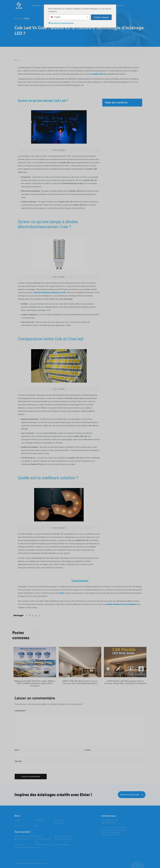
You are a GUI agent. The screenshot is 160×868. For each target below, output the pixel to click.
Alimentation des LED (23, 839)
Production (19, 826)
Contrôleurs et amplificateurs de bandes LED (24, 847)
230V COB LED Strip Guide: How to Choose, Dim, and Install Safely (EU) (80, 682)
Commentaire (20, 711)
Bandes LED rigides (62, 845)
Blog (27, 18)
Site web (18, 761)
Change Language (101, 17)
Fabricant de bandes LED (24, 836)
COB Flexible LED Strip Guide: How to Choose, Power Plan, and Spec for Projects (125, 682)
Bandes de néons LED (63, 839)
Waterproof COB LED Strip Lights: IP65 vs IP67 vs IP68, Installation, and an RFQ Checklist (35, 683)
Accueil (18, 18)
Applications (39, 820)
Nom (17, 750)
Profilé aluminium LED (63, 836)
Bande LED (39, 836)
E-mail (87, 750)
